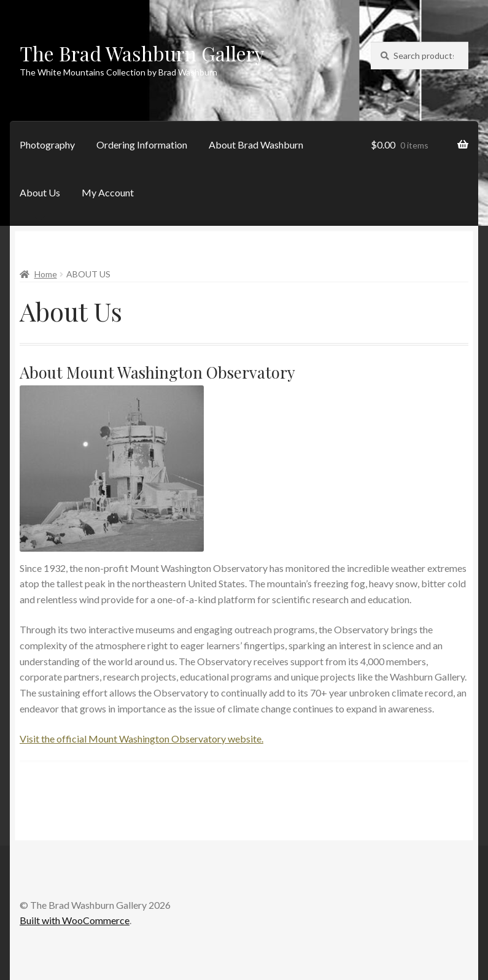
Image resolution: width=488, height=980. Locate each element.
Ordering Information (142, 145)
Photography (47, 145)
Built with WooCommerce (75, 920)
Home (46, 274)
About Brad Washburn (256, 145)
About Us (40, 192)
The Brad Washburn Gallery (142, 53)
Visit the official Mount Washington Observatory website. (141, 739)
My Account (108, 192)
